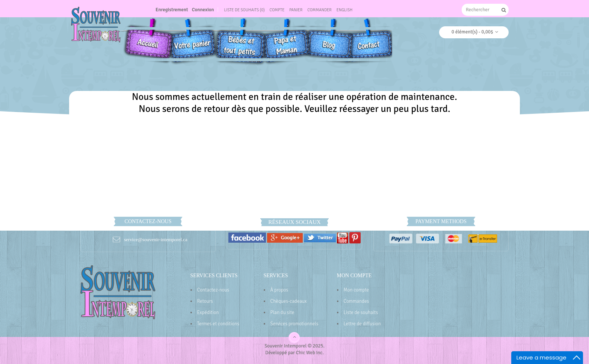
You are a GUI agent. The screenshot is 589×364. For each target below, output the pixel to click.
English (345, 10)
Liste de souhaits (361, 313)
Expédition (208, 313)
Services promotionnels (294, 324)
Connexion (203, 10)
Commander (319, 10)
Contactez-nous (213, 290)
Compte (277, 10)
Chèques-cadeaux (289, 301)
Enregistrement (172, 10)
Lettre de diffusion (362, 324)
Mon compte (356, 290)
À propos (279, 290)
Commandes (356, 301)
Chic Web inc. (310, 353)
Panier (296, 10)
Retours (205, 301)
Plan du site (282, 313)
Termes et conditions (218, 324)
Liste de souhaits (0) (245, 10)
